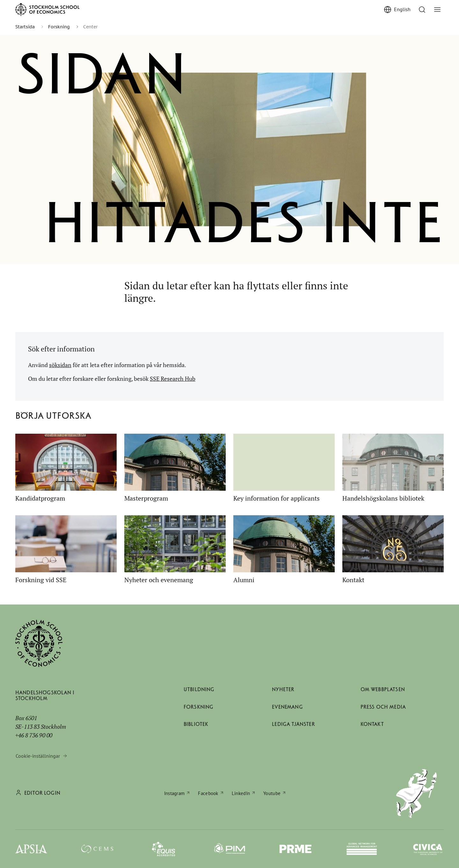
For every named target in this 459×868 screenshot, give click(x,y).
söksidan (60, 365)
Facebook (208, 793)
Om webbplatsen (383, 689)
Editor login (42, 793)
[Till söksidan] (422, 10)
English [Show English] (402, 9)
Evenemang (287, 707)
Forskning (198, 707)
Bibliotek (196, 724)
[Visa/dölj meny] (437, 10)
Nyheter (283, 689)
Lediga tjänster (293, 724)
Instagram (175, 793)
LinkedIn (241, 793)
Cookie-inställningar (38, 756)
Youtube (272, 793)
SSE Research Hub (173, 379)
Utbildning (199, 689)
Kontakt (372, 724)
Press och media (383, 707)
